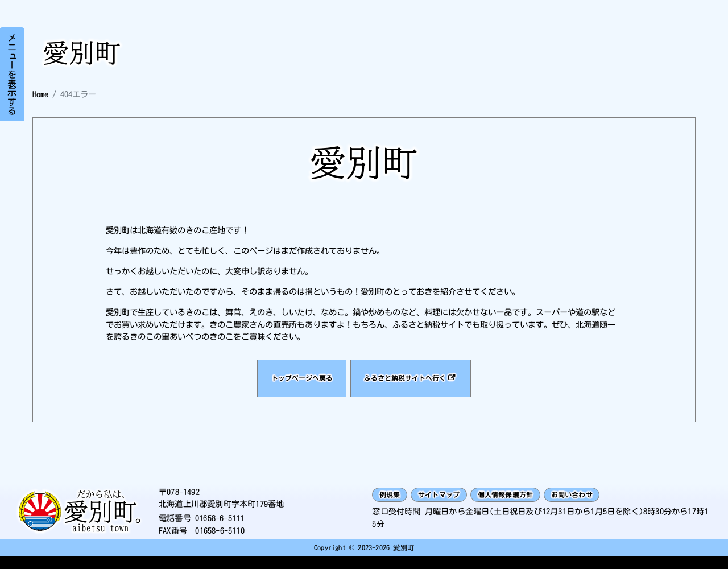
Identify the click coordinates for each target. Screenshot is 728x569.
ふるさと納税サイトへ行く (413, 383)
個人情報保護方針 (528, 506)
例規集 (393, 506)
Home (40, 94)
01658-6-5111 (220, 529)
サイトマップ (450, 506)
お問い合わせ (605, 506)
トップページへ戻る (291, 383)
